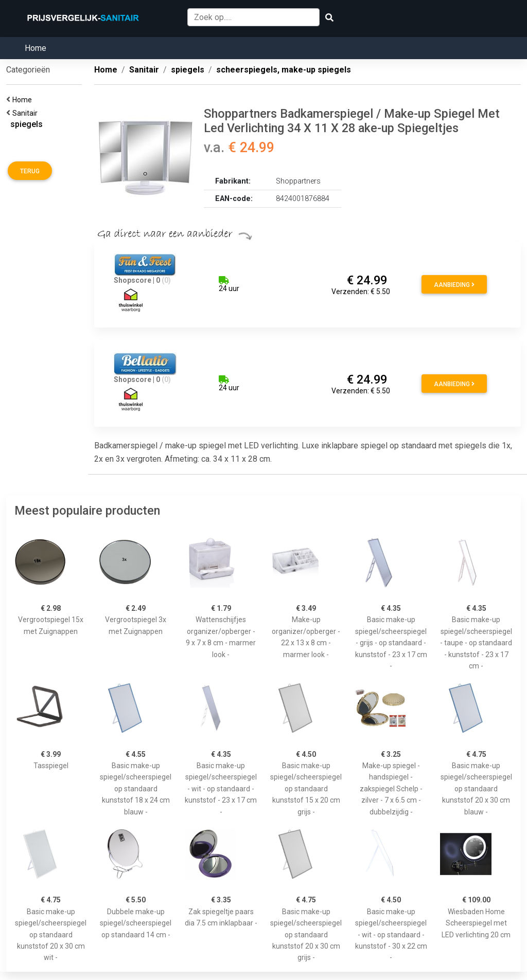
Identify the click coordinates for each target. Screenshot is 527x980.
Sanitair (27, 113)
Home (36, 48)
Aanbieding (454, 285)
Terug (30, 171)
